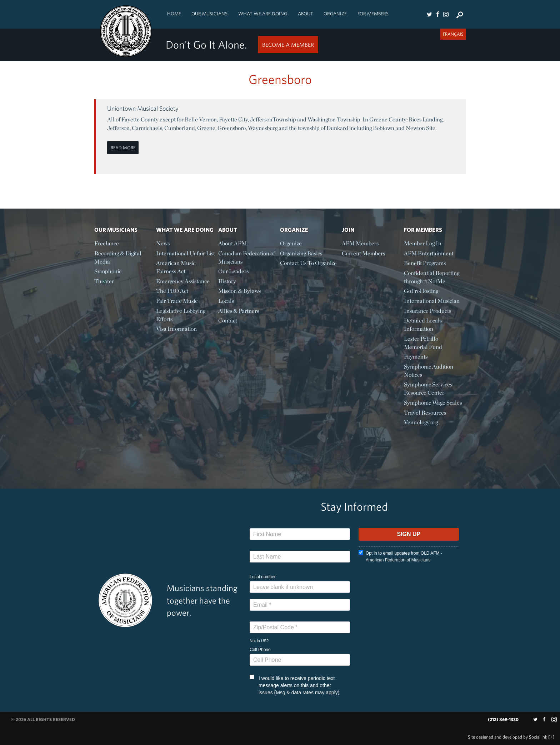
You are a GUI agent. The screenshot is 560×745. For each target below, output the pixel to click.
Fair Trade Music (177, 301)
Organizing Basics (301, 253)
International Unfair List (186, 253)
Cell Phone (260, 650)
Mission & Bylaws (239, 291)
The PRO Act (172, 291)
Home (174, 14)
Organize (335, 14)
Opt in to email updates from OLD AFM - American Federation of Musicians (400, 556)
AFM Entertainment (429, 253)
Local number (263, 577)
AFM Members (360, 243)
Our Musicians (209, 14)
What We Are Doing (263, 14)
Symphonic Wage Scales (433, 403)
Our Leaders (233, 271)
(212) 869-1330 (503, 719)
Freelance (107, 243)
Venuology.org (421, 422)
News (163, 243)
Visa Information (176, 329)
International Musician (432, 301)
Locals (226, 301)
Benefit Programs (425, 263)
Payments (416, 357)
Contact (228, 321)
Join (348, 230)
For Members (373, 14)
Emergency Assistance (183, 281)
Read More (123, 148)
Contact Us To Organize (308, 263)
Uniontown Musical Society (143, 108)
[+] (551, 737)
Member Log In (423, 243)
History (227, 281)
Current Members (363, 253)
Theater (104, 281)
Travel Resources (425, 413)
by (507, 737)
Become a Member (288, 45)
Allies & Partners (239, 311)
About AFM (232, 243)
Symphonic (108, 271)
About (306, 14)
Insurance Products (427, 311)
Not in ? (259, 641)
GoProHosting (421, 291)
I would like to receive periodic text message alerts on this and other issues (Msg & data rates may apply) (294, 685)
